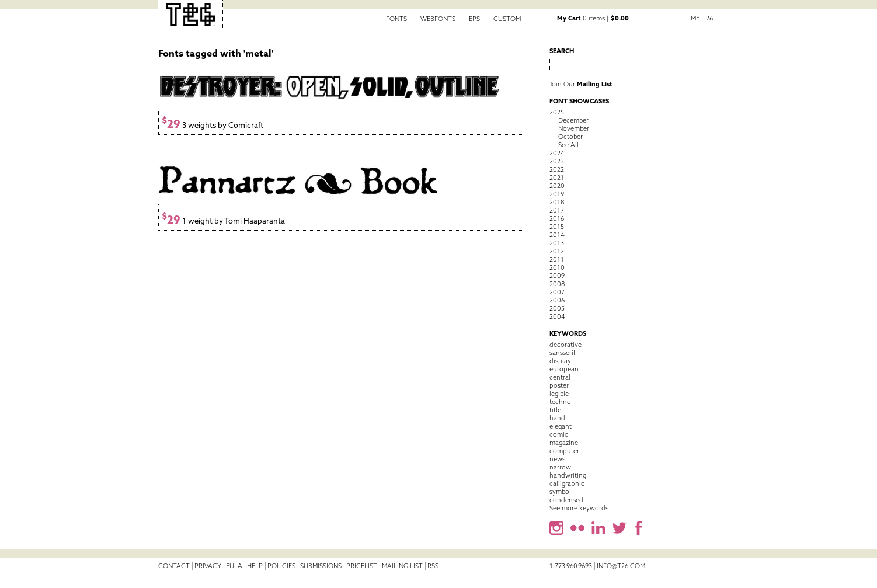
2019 (557, 194)
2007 (557, 292)
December (573, 120)
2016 (557, 218)
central (560, 377)
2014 (557, 235)
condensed (566, 500)
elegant (561, 426)
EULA (234, 566)
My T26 (702, 18)
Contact (174, 566)
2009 (557, 276)
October (570, 137)
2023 (557, 161)
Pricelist (362, 566)
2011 (557, 259)
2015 (557, 227)
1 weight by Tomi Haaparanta (223, 221)
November (574, 128)
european (564, 369)
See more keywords (579, 508)
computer (564, 451)
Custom (507, 19)
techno (560, 402)
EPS (474, 19)
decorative (565, 345)
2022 (557, 169)
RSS (433, 566)
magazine (564, 443)
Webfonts (438, 19)
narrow (560, 467)
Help (255, 566)
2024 (557, 153)
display (560, 361)
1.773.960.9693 (571, 566)
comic (559, 434)
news (557, 459)
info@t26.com (621, 566)
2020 (557, 186)
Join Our (581, 84)
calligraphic (567, 483)
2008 (557, 284)
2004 (557, 316)
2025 (557, 112)
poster (559, 385)
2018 (557, 202)
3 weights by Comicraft (213, 125)
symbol (560, 492)
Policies (281, 566)
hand (557, 418)
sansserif (563, 353)
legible (559, 394)
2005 (557, 308)
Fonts (396, 19)
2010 (557, 267)
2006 (557, 300)
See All (568, 145)
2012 (557, 251)
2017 (557, 210)
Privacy (208, 566)
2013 (557, 243)
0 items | (593, 18)
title (555, 410)
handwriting (568, 475)
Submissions (321, 566)
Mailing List (402, 566)
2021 (557, 178)
